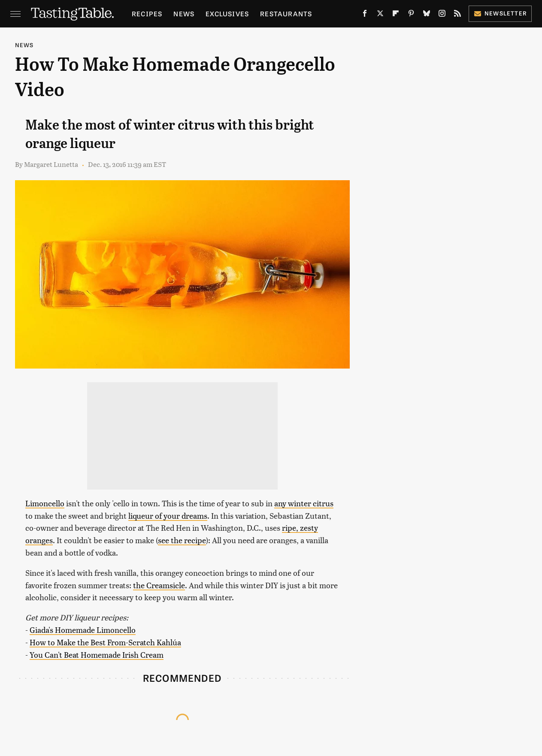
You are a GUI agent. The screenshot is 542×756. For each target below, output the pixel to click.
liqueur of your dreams (168, 516)
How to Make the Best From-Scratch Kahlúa (105, 642)
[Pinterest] (411, 15)
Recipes (147, 14)
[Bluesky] (427, 15)
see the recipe (182, 540)
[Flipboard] (396, 15)
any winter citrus (304, 503)
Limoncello (45, 503)
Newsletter (500, 13)
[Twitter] (380, 15)
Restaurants (286, 14)
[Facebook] (365, 15)
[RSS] (457, 15)
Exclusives (227, 14)
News (184, 14)
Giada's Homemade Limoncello (83, 630)
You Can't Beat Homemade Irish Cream (97, 655)
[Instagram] (442, 15)
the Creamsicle (159, 585)
